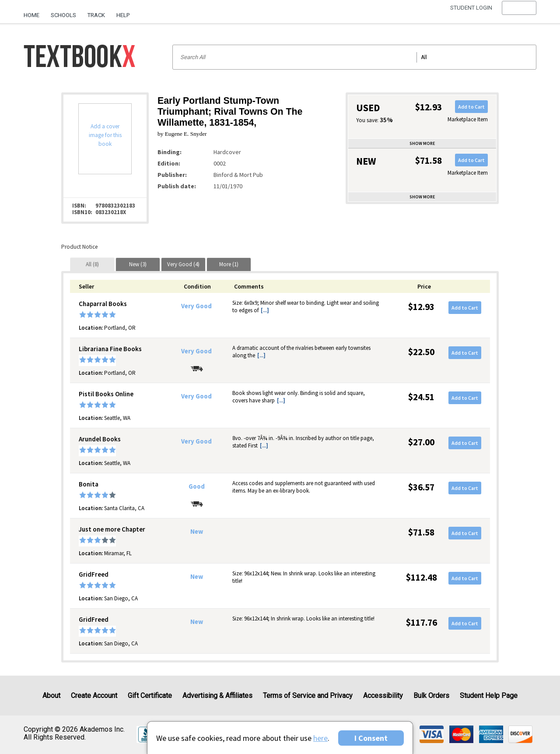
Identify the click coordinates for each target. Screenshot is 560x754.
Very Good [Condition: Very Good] (196, 306)
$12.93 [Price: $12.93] (421, 307)
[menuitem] (34, 12)
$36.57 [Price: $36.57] (421, 487)
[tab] (92, 264)
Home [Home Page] (31, 15)
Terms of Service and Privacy (308, 696)
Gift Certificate (150, 696)
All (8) (92, 264)
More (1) (229, 264)
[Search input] (354, 57)
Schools (63, 15)
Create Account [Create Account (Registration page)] (94, 696)
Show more (422, 143)
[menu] (519, 15)
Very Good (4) (183, 264)
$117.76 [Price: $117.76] (422, 622)
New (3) (138, 264)
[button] (519, 15)
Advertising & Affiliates (217, 696)
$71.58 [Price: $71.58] (421, 532)
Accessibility (383, 696)
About (51, 696)
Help (123, 15)
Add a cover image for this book (105, 135)
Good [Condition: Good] (197, 486)
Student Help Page (489, 696)
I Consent (371, 738)
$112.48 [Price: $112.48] (422, 577)
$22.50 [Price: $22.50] (421, 352)
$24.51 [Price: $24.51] (421, 397)
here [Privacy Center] (320, 738)
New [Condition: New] (197, 532)
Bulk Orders (431, 696)
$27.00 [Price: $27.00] (421, 442)
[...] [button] (265, 310)
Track (96, 15)
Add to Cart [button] (471, 107)
